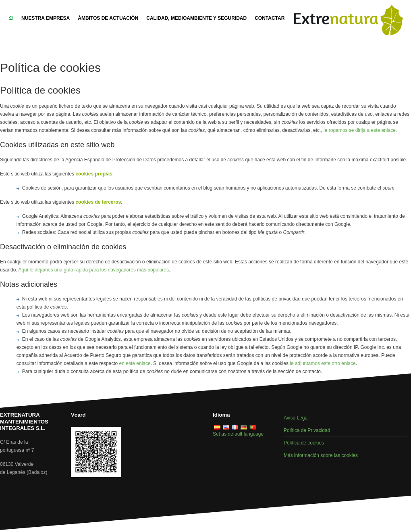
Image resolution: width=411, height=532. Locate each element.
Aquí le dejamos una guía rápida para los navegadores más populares (93, 270)
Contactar (270, 18)
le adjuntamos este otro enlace (323, 363)
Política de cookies (304, 443)
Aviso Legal (296, 418)
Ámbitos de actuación (108, 18)
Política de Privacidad (307, 430)
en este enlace (135, 363)
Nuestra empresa (46, 18)
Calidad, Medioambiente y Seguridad (196, 18)
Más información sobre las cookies (321, 455)
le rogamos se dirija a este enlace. (360, 130)
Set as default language (238, 434)
